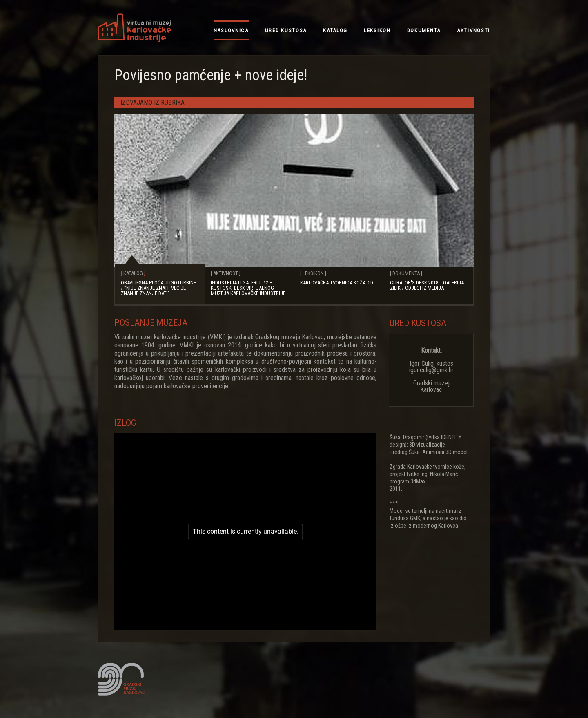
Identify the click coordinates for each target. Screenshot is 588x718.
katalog (335, 30)
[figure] (245, 531)
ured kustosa (286, 30)
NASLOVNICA (231, 30)
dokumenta (424, 30)
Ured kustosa (418, 323)
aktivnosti (473, 30)
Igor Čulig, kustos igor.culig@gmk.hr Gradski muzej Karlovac (431, 370)
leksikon (377, 30)
